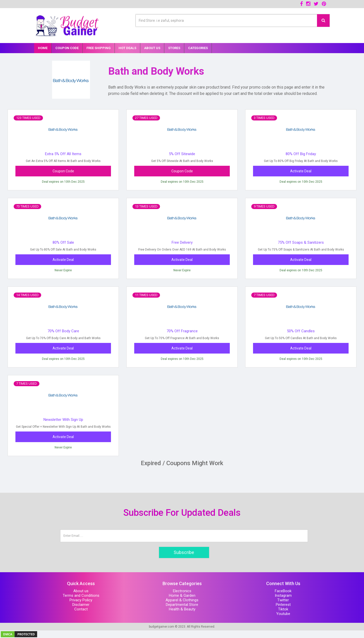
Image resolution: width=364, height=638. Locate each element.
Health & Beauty (182, 609)
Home (43, 48)
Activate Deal (301, 171)
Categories (198, 48)
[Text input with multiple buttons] (226, 20)
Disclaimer (81, 605)
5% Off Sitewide (182, 154)
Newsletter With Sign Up (63, 420)
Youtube (283, 614)
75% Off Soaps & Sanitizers (301, 242)
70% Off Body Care (63, 331)
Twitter (283, 600)
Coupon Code (67, 48)
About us (81, 591)
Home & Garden (182, 595)
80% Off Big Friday (301, 154)
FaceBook (283, 591)
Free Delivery (182, 242)
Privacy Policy (81, 600)
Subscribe (184, 552)
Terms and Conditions (81, 595)
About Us (152, 48)
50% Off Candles (301, 331)
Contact (81, 609)
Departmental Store (182, 605)
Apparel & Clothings (182, 600)
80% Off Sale (63, 242)
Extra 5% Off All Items (63, 154)
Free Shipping (99, 48)
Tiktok (283, 609)
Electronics (182, 591)
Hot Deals (127, 48)
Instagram (283, 595)
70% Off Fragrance (182, 331)
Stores (174, 48)
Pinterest (283, 605)
